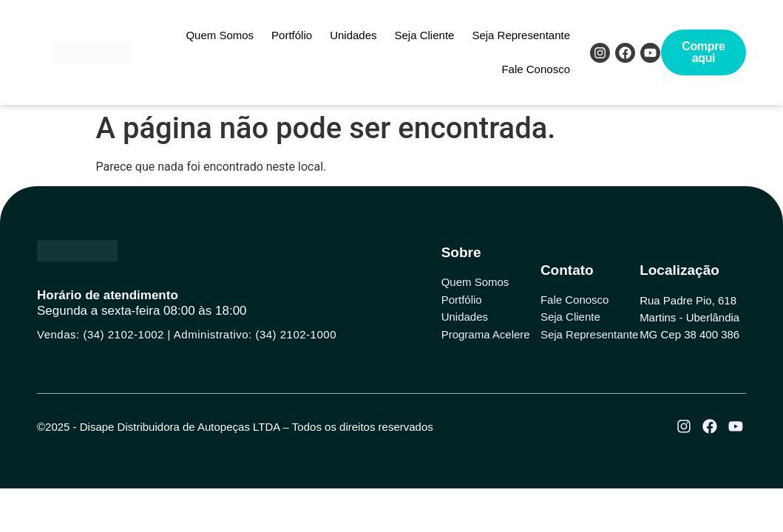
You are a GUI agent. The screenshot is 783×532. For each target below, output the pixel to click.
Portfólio (292, 35)
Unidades (353, 35)
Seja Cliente (425, 35)
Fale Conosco (536, 69)
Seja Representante (521, 35)
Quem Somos (220, 35)
